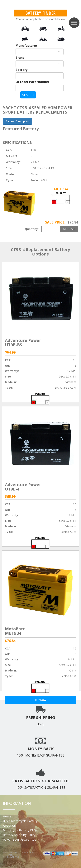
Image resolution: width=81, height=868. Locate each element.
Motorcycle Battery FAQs (20, 830)
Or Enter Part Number (32, 82)
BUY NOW (41, 700)
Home (7, 816)
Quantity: (32, 229)
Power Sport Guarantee (19, 839)
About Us (9, 825)
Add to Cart (69, 229)
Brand (20, 58)
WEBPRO (15, 857)
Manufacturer (26, 46)
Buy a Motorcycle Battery (20, 821)
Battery (21, 70)
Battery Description (17, 121)
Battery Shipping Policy (19, 835)
